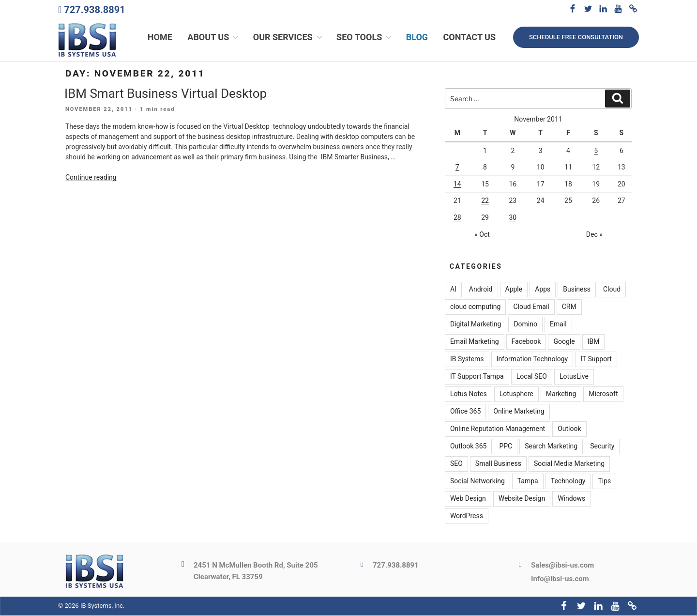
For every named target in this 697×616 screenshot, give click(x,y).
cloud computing (476, 308)
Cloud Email (531, 308)
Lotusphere (516, 395)
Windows (571, 499)
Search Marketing (551, 447)
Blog (417, 38)
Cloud (612, 290)
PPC (506, 447)
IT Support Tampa (477, 377)
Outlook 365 (468, 447)
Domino (525, 325)
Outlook (569, 430)
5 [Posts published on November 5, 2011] (596, 151)
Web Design (468, 499)
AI (453, 290)
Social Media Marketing (569, 464)
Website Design (522, 499)
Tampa (528, 482)
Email (558, 325)
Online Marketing (519, 412)
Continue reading (91, 178)
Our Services (288, 38)
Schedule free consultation (576, 37)
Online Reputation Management (498, 430)
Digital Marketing (476, 325)
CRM (569, 308)
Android (481, 290)
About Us (214, 38)
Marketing (561, 395)
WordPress (467, 517)
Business (577, 290)
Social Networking (477, 482)
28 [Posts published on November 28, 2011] (457, 218)
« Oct (482, 235)
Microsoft (603, 395)
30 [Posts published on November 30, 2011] (513, 218)
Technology (568, 482)
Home (160, 38)
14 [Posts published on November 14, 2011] (457, 185)
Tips (604, 482)
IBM (594, 342)
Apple (514, 290)
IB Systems (467, 360)
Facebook (526, 342)
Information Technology (532, 360)
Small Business (498, 464)
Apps (543, 290)
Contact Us (470, 38)
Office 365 (465, 412)
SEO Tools (365, 38)
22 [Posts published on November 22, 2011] (485, 201)
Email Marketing (475, 342)
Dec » (594, 235)
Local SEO (532, 377)
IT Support (596, 360)
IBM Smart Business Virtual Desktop (166, 94)
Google (564, 342)
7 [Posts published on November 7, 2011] (457, 168)
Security (602, 447)
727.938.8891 (94, 10)
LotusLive (574, 377)
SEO (456, 464)
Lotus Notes (469, 395)
